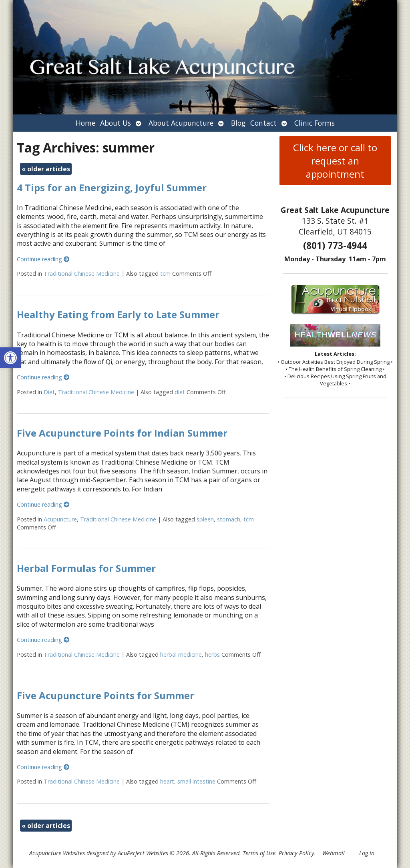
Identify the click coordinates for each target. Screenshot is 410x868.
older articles (46, 169)
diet (180, 392)
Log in (367, 853)
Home (85, 123)
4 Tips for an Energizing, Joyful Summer (112, 187)
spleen (205, 519)
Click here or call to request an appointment (335, 161)
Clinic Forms (315, 123)
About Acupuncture (181, 123)
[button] (10, 358)
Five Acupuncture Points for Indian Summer (122, 433)
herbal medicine (181, 655)
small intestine (196, 781)
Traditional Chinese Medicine (82, 274)
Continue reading (43, 259)
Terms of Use (259, 853)
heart (167, 781)
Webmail (334, 853)
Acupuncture (60, 519)
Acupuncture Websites (57, 853)
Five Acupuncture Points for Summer (106, 695)
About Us (116, 123)
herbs (212, 655)
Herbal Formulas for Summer (86, 568)
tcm (165, 274)
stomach (229, 519)
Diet (49, 392)
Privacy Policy (296, 853)
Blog (238, 123)
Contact (263, 123)
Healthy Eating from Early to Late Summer (118, 314)
